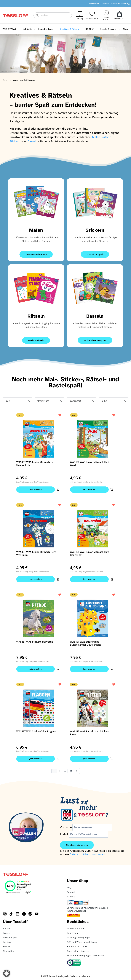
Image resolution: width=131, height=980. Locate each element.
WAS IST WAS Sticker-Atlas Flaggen (36, 732)
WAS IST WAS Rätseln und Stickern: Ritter (90, 734)
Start (6, 80)
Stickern (95, 230)
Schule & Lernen (110, 29)
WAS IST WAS (11, 29)
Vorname (66, 829)
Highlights (29, 29)
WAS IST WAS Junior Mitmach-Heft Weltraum (36, 554)
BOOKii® (91, 29)
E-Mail (64, 835)
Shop (126, 29)
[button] (58, 490)
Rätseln (36, 316)
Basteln (95, 316)
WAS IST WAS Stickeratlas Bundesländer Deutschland (86, 644)
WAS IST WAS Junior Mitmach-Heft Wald (90, 464)
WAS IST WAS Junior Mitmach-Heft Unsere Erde (36, 464)
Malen (36, 230)
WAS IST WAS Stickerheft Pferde (35, 642)
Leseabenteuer (48, 29)
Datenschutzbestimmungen (87, 856)
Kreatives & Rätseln (71, 29)
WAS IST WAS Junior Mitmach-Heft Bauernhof (90, 554)
